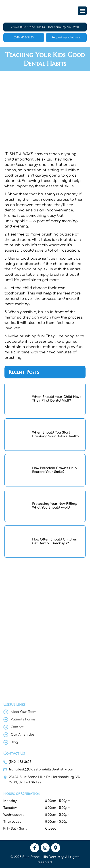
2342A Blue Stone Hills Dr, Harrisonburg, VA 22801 (45, 27)
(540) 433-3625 (24, 38)
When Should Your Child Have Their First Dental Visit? (57, 399)
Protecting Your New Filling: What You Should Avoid (54, 506)
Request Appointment (66, 38)
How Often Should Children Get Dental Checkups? (55, 541)
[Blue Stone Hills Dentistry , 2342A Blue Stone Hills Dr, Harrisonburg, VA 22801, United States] (45, 617)
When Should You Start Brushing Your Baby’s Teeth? (56, 434)
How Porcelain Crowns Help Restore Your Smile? (54, 470)
